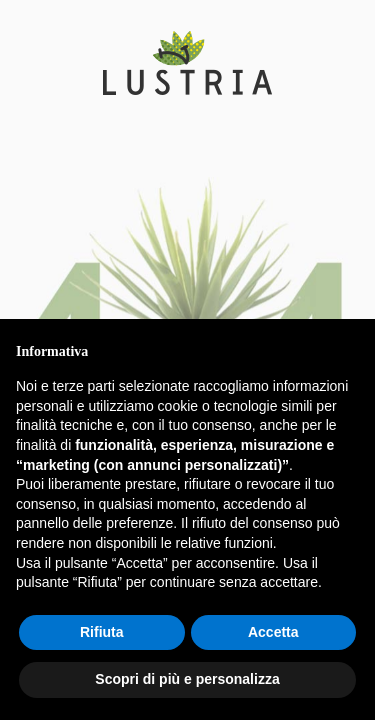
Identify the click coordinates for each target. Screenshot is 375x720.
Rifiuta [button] (102, 632)
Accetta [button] (273, 632)
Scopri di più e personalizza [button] (187, 679)
